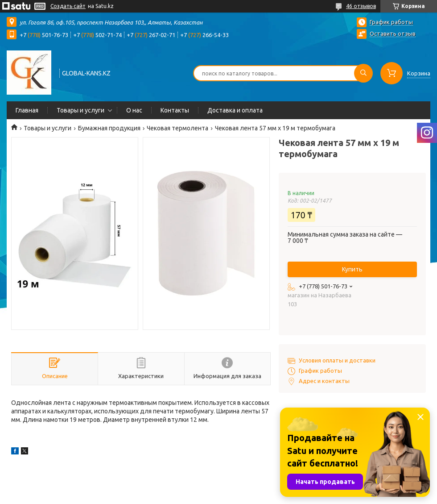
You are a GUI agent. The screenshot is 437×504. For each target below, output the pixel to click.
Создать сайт (68, 6)
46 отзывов (361, 6)
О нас (134, 110)
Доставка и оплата (235, 110)
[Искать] (363, 73)
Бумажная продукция (109, 128)
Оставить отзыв (393, 33)
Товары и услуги (80, 110)
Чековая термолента (177, 128)
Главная (27, 110)
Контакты (175, 110)
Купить (352, 269)
